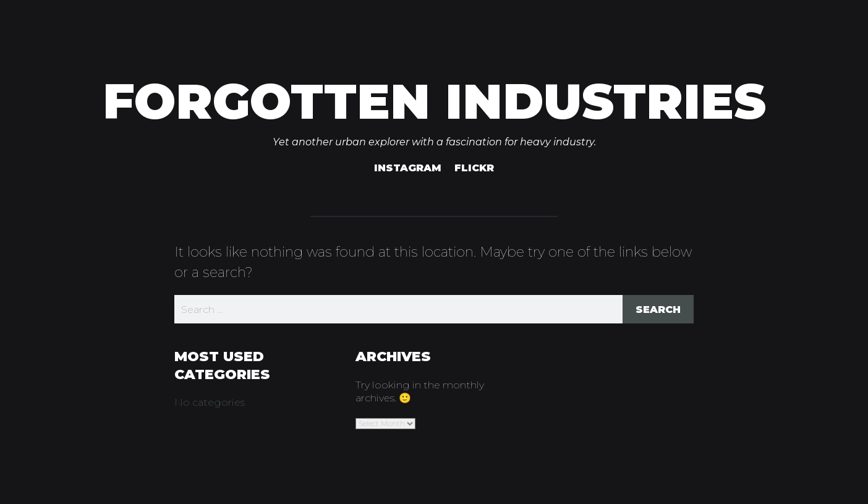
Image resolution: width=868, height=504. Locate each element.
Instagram (408, 168)
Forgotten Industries (434, 101)
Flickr (474, 168)
